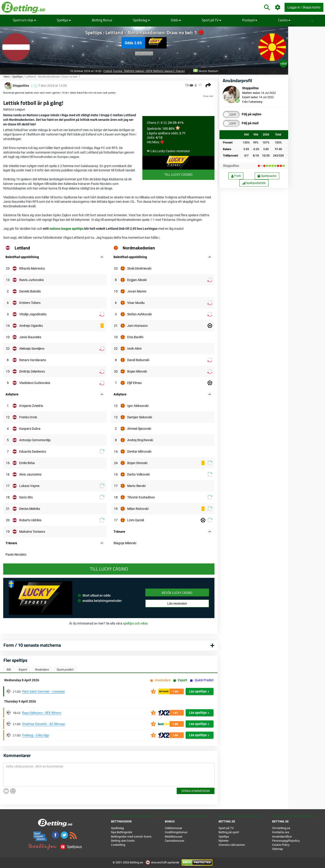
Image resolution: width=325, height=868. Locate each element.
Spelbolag (141, 20)
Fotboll (108, 71)
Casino (284, 20)
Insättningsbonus (176, 832)
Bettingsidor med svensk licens (131, 837)
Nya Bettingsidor (122, 832)
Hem (7, 77)
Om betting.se (281, 828)
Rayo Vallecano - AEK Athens (42, 713)
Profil (236, 176)
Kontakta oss (281, 832)
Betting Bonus (102, 20)
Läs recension (177, 603)
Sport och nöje (24, 20)
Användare (42, 669)
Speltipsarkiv (267, 176)
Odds (176, 20)
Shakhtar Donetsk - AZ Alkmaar (43, 724)
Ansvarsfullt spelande (163, 862)
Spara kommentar (196, 791)
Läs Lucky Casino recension (170, 151)
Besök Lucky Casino (177, 593)
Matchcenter (144, 53)
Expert (23, 669)
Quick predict (65, 669)
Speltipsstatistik (254, 183)
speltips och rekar (135, 623)
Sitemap (278, 849)
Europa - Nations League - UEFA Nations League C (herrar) (149, 71)
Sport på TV (212, 20)
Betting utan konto (123, 841)
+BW (283, 64)
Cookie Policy (281, 845)
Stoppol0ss (231, 166)
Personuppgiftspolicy (286, 841)
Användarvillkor (282, 837)
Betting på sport (229, 832)
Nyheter (224, 841)
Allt (9, 669)
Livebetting (118, 845)
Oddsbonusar (173, 828)
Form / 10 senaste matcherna (32, 645)
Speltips (64, 20)
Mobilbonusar (174, 837)
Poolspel (250, 20)
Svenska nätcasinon (232, 845)
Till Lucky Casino (178, 174)
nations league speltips (66, 229)
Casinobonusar (175, 841)
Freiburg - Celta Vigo (35, 735)
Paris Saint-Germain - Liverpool (43, 691)
